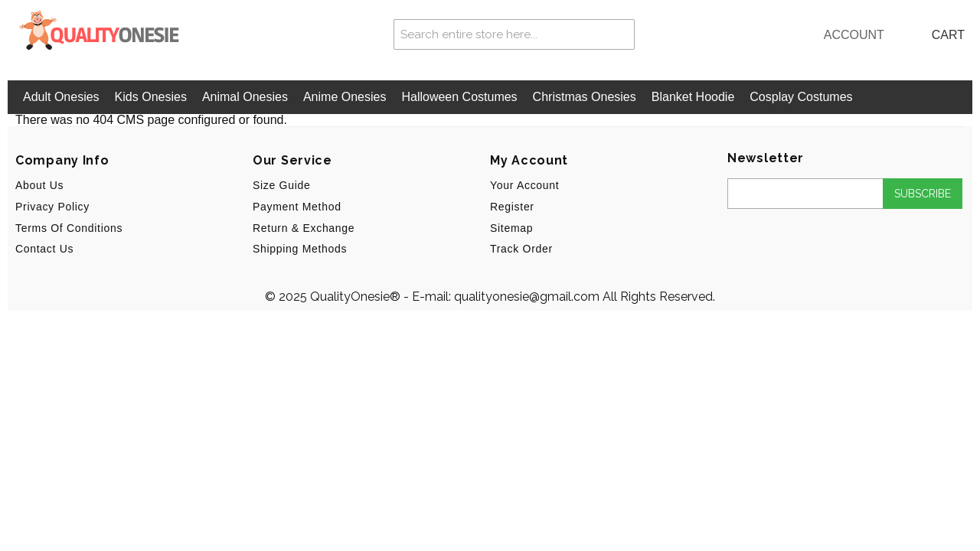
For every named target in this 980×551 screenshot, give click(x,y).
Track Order (521, 249)
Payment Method (297, 207)
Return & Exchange (304, 228)
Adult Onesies (61, 97)
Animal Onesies (245, 97)
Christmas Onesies (585, 97)
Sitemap (511, 228)
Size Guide (281, 185)
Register (512, 207)
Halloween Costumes (459, 97)
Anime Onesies (345, 97)
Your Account (524, 185)
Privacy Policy (52, 207)
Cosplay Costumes (801, 97)
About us (39, 185)
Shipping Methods (300, 249)
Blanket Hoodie (693, 97)
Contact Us (44, 249)
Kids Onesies (151, 97)
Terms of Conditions (69, 228)
